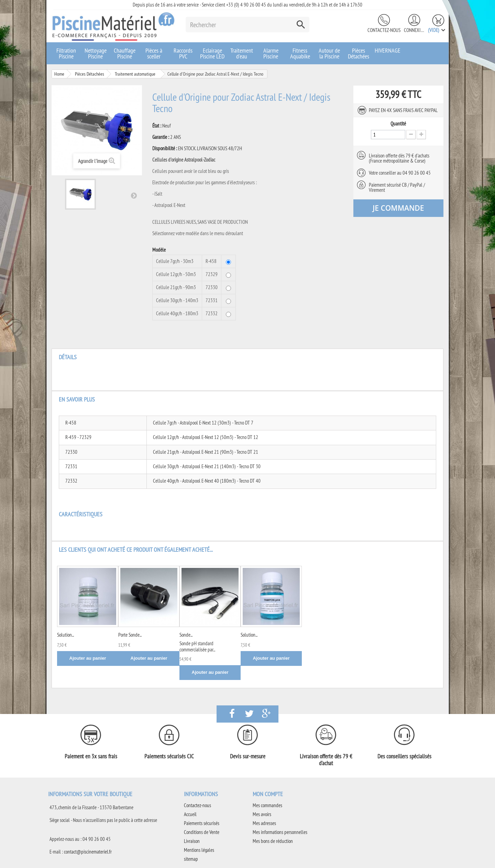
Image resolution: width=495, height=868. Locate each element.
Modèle (159, 250)
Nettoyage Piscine (96, 53)
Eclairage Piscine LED (212, 53)
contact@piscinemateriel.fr (88, 852)
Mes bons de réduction (273, 841)
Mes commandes (267, 805)
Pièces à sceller (154, 53)
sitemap (191, 859)
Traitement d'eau (242, 53)
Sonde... (186, 635)
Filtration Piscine (66, 53)
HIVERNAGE (388, 50)
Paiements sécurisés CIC (169, 756)
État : (157, 126)
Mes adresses (264, 823)
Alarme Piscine (271, 53)
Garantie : (161, 137)
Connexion (414, 30)
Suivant (134, 195)
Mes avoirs (262, 814)
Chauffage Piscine (125, 53)
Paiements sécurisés (202, 823)
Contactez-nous (384, 30)
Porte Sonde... (130, 635)
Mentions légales (199, 850)
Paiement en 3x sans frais (91, 756)
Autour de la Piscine (329, 53)
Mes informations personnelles (280, 832)
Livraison (192, 841)
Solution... (65, 635)
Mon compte (268, 794)
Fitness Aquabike (300, 53)
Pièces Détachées (359, 53)
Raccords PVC (183, 53)
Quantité (398, 124)
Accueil (190, 814)
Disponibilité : (165, 149)
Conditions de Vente (202, 832)
